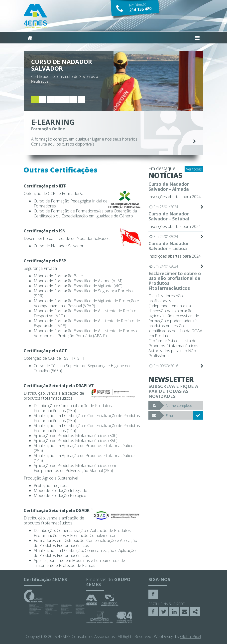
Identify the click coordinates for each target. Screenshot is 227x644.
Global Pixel (190, 637)
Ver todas (194, 169)
